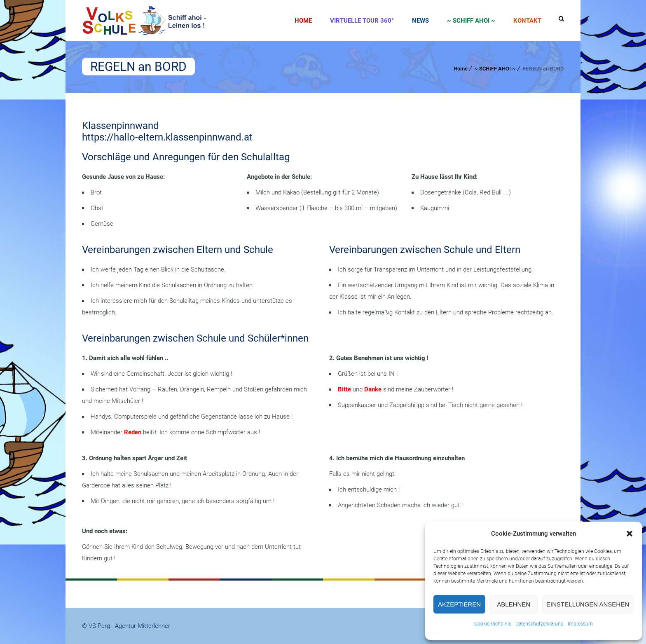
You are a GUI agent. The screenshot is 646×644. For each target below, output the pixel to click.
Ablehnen (514, 604)
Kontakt (527, 21)
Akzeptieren (459, 604)
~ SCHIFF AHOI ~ (471, 21)
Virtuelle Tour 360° (362, 21)
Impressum (580, 624)
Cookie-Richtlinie (493, 624)
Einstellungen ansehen (588, 604)
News (420, 21)
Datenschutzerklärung (540, 624)
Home (303, 21)
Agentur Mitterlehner (143, 626)
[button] (630, 534)
